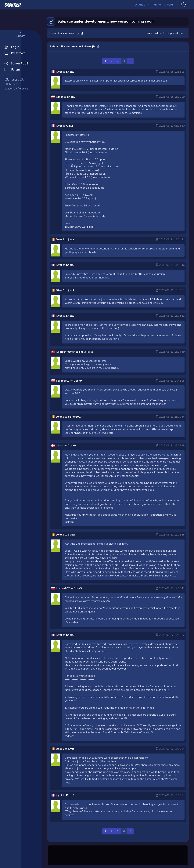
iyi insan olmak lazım (70, 352)
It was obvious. (118, 669)
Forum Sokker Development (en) (164, 33)
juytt (59, 72)
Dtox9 (70, 72)
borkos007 (63, 381)
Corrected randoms (76, 644)
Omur (59, 97)
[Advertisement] (118, 855)
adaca (60, 446)
